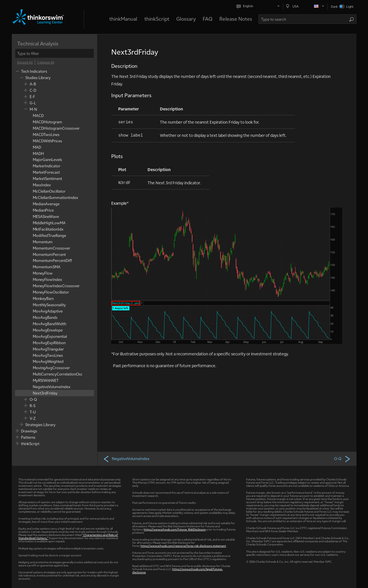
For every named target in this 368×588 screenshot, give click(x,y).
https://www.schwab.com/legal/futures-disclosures (178, 570)
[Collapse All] (46, 62)
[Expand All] (25, 62)
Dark (334, 6)
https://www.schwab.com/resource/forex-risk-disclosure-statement (183, 546)
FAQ (208, 19)
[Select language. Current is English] (259, 6)
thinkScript (157, 19)
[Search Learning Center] (304, 19)
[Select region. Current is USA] (305, 6)
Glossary (186, 19)
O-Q (342, 459)
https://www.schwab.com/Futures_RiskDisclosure (175, 529)
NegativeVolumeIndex (126, 459)
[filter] (54, 53)
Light (350, 6)
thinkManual (123, 19)
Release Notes (236, 19)
